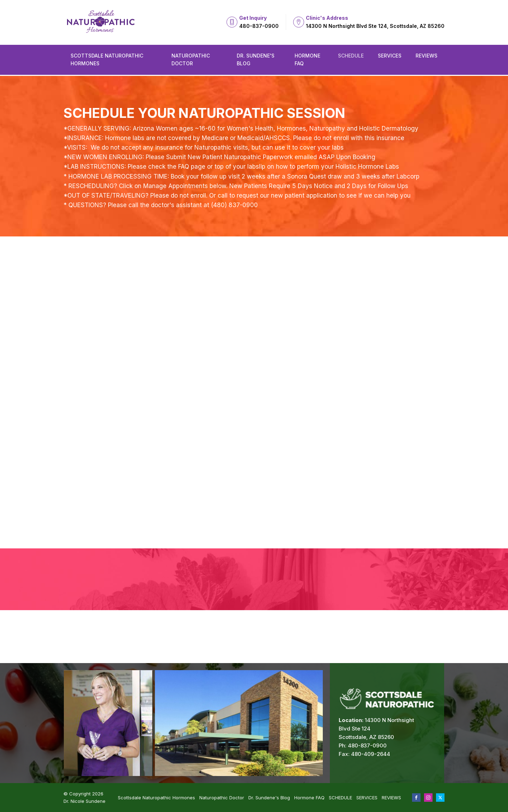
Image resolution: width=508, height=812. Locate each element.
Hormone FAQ (307, 59)
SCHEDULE (351, 56)
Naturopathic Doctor (191, 59)
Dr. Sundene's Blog (256, 59)
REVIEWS (427, 56)
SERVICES (390, 56)
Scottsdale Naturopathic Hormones (107, 59)
